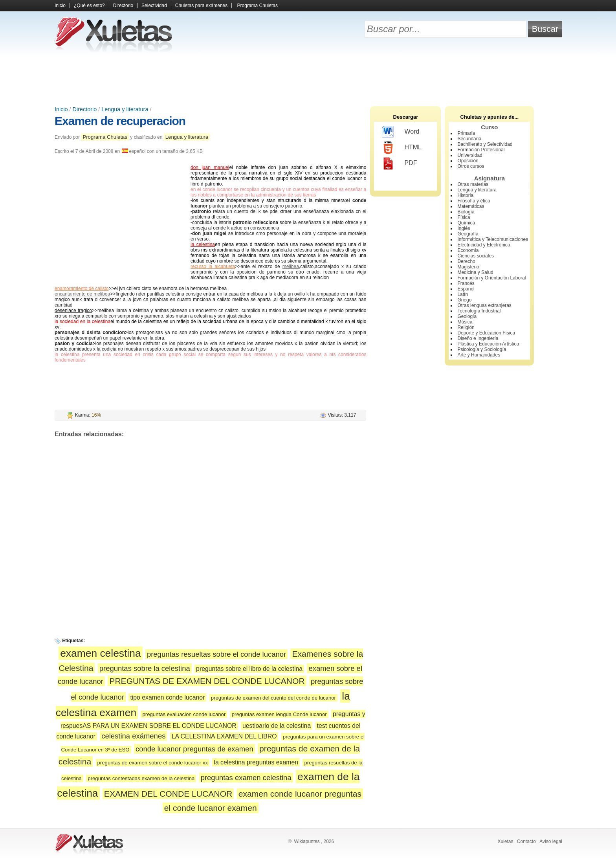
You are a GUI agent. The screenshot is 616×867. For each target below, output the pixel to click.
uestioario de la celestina (277, 726)
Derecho (466, 261)
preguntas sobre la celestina (145, 668)
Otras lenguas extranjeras (484, 305)
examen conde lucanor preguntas (300, 794)
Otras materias (473, 184)
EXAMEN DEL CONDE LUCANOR (168, 794)
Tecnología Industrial (479, 311)
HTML (402, 148)
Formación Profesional (481, 150)
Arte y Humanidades (479, 355)
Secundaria (469, 139)
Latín (463, 294)
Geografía (468, 234)
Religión (466, 327)
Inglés (464, 228)
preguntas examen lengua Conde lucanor (279, 714)
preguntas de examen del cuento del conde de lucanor (273, 698)
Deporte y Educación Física (486, 333)
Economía (468, 250)
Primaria (466, 133)
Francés (466, 283)
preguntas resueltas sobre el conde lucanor (216, 654)
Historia (465, 195)
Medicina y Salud (475, 272)
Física (464, 217)
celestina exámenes (133, 736)
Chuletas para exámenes (201, 6)
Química (466, 223)
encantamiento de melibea (82, 294)
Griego (464, 300)
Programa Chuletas (258, 6)
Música (465, 322)
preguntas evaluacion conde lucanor (184, 714)
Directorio (123, 6)
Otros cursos (471, 166)
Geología (467, 316)
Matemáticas (471, 206)
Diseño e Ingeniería (478, 338)
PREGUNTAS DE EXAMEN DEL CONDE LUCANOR (207, 681)
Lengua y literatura (125, 109)
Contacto (526, 841)
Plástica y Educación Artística (488, 344)
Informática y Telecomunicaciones (493, 239)
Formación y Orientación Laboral (491, 278)
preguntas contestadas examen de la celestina (141, 778)
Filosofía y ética (474, 201)
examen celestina (100, 653)
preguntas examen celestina (246, 778)
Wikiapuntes (307, 841)
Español (466, 289)
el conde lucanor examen (211, 808)
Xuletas (505, 841)
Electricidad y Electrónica (484, 245)
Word (401, 132)
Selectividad (154, 6)
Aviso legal (551, 841)
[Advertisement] (308, 79)
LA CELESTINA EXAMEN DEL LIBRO (224, 736)
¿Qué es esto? (89, 6)
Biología (466, 212)
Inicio (60, 6)
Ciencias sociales (476, 256)
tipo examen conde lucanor (167, 697)
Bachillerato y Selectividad (485, 144)
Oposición (468, 161)
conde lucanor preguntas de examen (194, 749)
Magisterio (468, 267)
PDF (399, 163)
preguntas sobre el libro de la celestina (249, 669)
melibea (291, 266)
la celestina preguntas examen (256, 762)
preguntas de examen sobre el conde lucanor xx (153, 763)
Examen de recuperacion (120, 121)
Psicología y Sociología (482, 349)
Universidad (470, 155)
